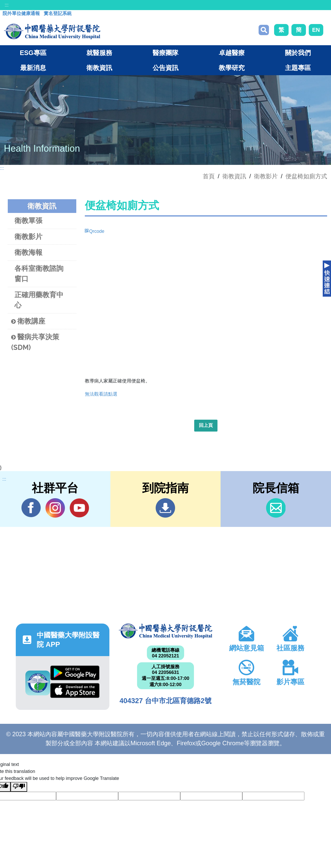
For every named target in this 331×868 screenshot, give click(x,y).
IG (55, 508)
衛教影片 (266, 176)
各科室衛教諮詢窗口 (39, 274)
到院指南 (165, 508)
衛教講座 (28, 321)
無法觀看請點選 (101, 394)
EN (316, 30)
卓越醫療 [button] (232, 53)
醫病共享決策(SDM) (35, 342)
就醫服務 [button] (99, 53)
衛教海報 (28, 252)
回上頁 (206, 425)
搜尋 (264, 30)
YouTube (79, 508)
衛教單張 (28, 221)
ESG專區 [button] (33, 53)
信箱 (276, 508)
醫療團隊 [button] (165, 53)
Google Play (75, 673)
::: (7, 5)
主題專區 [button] (298, 68)
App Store (75, 690)
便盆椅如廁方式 (306, 176)
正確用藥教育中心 (39, 300)
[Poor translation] (19, 787)
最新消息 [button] (33, 68)
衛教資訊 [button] (99, 68)
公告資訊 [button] (165, 68)
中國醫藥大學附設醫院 (165, 631)
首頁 (209, 176)
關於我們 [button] (298, 53)
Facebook (31, 508)
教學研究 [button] (232, 68)
